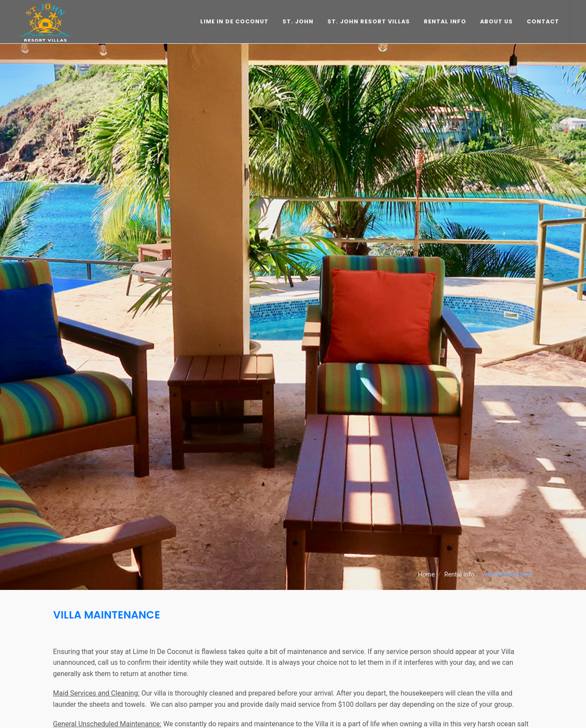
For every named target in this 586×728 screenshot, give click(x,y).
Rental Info (459, 575)
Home (427, 575)
